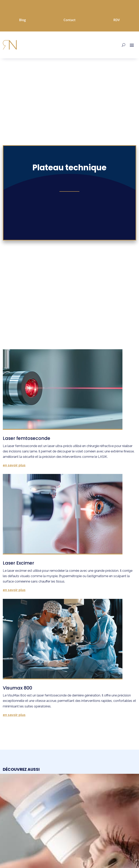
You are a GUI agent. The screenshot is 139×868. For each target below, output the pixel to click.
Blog (23, 20)
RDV (116, 20)
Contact (70, 20)
